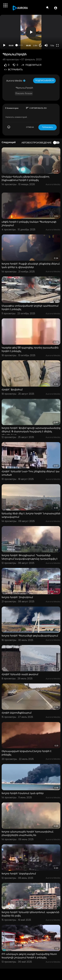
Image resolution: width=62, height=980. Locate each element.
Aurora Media (16, 81)
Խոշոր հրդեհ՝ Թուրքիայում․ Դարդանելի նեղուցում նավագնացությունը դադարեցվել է (30, 557)
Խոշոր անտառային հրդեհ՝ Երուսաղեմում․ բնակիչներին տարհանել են (28, 833)
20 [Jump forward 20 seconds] (41, 45)
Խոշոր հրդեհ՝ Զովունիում (17, 597)
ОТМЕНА (30, 127)
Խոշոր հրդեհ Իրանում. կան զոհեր (23, 793)
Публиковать (48, 127)
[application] (31, 32)
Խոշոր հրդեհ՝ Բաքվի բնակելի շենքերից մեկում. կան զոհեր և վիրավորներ (31, 265)
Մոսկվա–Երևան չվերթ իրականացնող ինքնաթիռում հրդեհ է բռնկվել (25, 178)
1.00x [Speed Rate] (35, 46)
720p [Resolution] (52, 46)
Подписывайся (44, 80)
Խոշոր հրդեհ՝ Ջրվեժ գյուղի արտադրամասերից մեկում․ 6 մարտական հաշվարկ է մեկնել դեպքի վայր (31, 431)
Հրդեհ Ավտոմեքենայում (17, 713)
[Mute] (46, 45)
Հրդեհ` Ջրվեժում (12, 390)
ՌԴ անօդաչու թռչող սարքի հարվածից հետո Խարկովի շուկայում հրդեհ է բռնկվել (29, 956)
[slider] (20, 45)
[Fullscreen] (57, 45)
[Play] (4, 45)
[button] (56, 8)
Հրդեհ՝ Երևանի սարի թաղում (20, 674)
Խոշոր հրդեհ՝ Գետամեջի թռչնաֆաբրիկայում (30, 636)
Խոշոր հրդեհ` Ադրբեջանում (19, 874)
